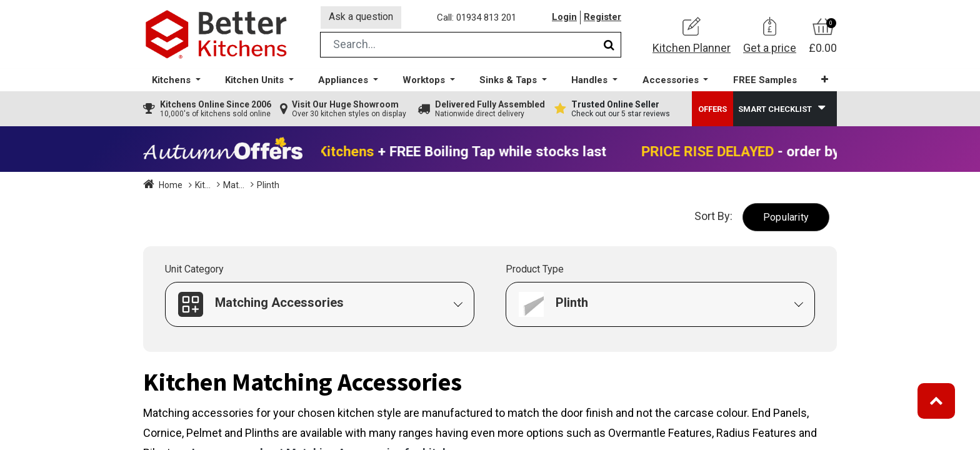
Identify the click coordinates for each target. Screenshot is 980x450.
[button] (824, 81)
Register (602, 18)
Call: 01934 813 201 (477, 18)
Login (564, 18)
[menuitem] (764, 82)
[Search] (609, 46)
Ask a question (361, 18)
